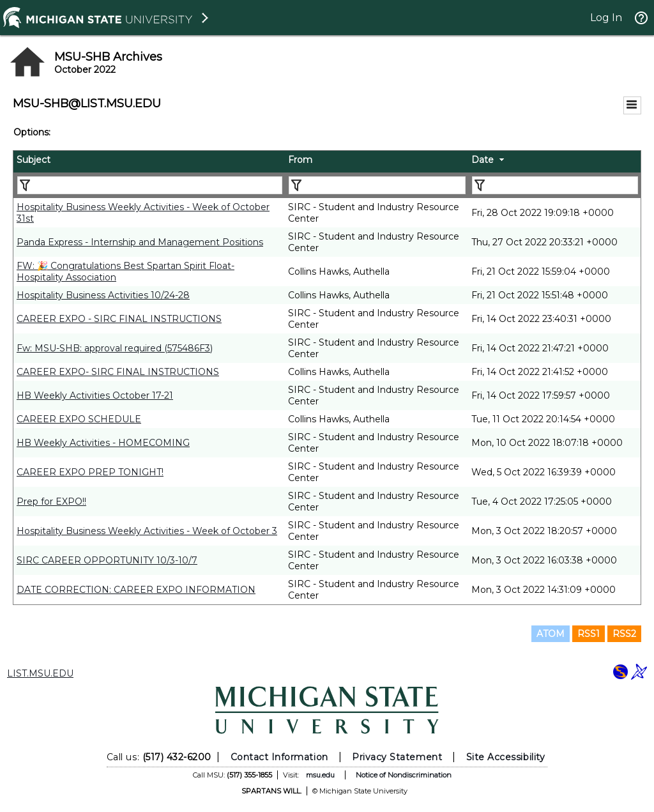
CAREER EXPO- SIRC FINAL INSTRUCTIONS (118, 372)
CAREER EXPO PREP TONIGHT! (90, 472)
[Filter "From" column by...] (377, 185)
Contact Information (279, 757)
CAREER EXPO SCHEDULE (79, 419)
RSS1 (589, 634)
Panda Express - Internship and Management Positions (140, 242)
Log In (606, 18)
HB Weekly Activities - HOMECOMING (103, 443)
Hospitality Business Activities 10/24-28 (103, 295)
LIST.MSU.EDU (40, 673)
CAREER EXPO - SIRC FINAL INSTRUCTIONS (119, 319)
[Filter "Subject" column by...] (150, 185)
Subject (34, 160)
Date (483, 160)
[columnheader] (149, 162)
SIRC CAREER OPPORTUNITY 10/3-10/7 (107, 560)
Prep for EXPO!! (51, 502)
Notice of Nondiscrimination (404, 775)
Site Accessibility (506, 757)
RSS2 (624, 634)
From (300, 160)
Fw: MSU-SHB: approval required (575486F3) (115, 348)
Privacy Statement (397, 757)
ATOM (551, 634)
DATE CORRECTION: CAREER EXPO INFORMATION (136, 590)
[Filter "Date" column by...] (555, 185)
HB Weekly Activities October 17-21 (95, 395)
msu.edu (320, 775)
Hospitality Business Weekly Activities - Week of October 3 (147, 531)
